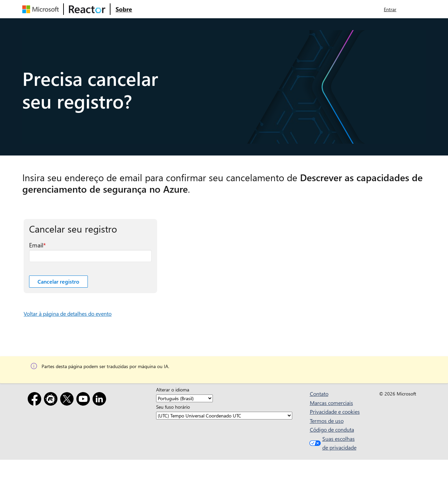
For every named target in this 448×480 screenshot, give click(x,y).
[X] (68, 400)
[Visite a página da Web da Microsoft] (42, 9)
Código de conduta (332, 429)
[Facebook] (36, 400)
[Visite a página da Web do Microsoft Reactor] (87, 9)
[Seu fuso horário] (224, 416)
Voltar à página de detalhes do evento (68, 314)
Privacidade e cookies (335, 412)
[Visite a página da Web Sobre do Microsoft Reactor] (124, 9)
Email (36, 245)
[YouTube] (84, 400)
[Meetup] (52, 400)
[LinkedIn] (101, 400)
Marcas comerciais (331, 403)
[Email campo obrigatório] (90, 256)
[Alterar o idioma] (184, 398)
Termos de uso (327, 421)
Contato (319, 394)
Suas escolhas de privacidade (332, 443)
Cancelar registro (58, 281)
